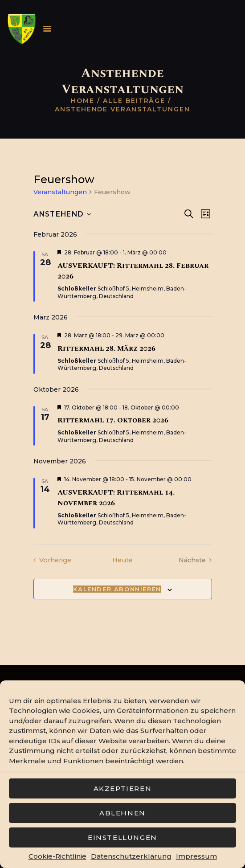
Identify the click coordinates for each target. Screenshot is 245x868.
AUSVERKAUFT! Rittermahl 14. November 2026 (116, 498)
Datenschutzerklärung (131, 856)
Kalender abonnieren (117, 590)
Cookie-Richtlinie (57, 856)
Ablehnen (122, 813)
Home (83, 101)
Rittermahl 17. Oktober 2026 (113, 420)
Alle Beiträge (134, 101)
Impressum (196, 856)
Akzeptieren (123, 788)
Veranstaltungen (60, 192)
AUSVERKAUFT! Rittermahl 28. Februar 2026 (133, 271)
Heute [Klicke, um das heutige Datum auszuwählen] (122, 560)
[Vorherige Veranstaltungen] (54, 560)
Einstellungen (122, 837)
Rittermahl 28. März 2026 (106, 348)
